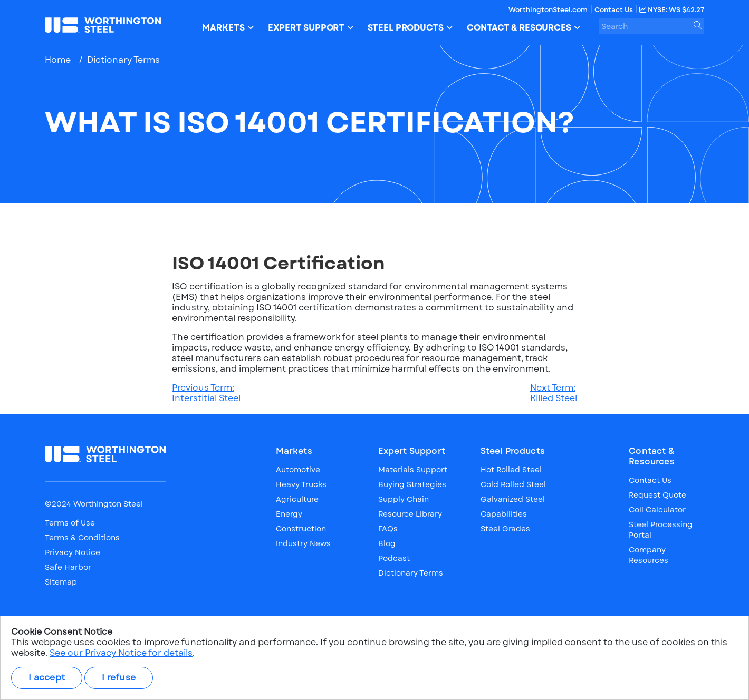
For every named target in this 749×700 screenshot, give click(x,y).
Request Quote (657, 495)
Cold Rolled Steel (513, 484)
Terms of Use (70, 523)
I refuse (119, 678)
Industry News (303, 543)
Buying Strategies (412, 484)
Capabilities (504, 514)
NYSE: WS (672, 10)
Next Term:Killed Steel (554, 393)
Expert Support (412, 451)
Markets (294, 451)
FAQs (388, 529)
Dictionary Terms (123, 60)
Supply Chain (404, 499)
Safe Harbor (68, 567)
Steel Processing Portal (661, 530)
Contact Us (614, 10)
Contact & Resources (652, 456)
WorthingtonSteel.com (548, 10)
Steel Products (513, 451)
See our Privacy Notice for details (121, 653)
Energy (289, 514)
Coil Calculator (657, 510)
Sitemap (61, 582)
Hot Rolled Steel (511, 470)
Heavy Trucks (301, 484)
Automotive (298, 470)
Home (58, 60)
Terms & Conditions (82, 538)
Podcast (394, 558)
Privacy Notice (73, 552)
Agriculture (297, 499)
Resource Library (410, 514)
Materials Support (413, 470)
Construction (301, 529)
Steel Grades (505, 529)
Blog (387, 543)
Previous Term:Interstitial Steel (206, 393)
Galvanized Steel (513, 499)
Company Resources (649, 555)
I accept (47, 678)
